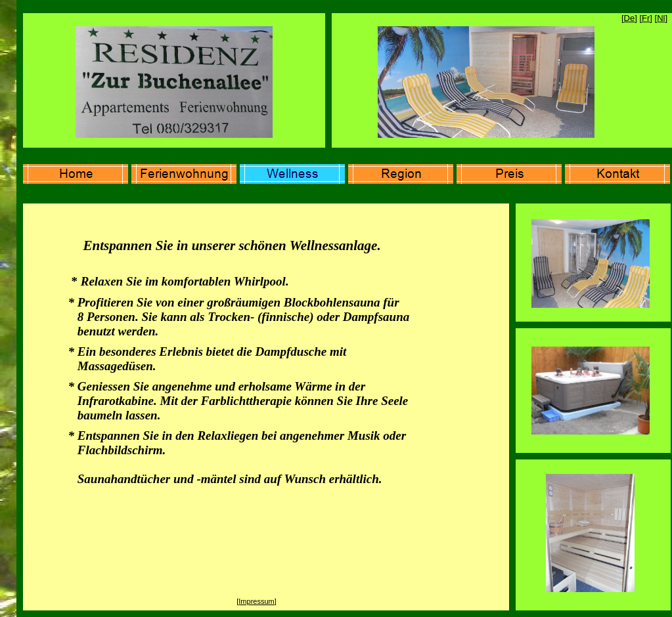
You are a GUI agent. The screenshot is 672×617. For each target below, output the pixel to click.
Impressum (256, 601)
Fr (646, 18)
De (630, 18)
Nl (661, 18)
